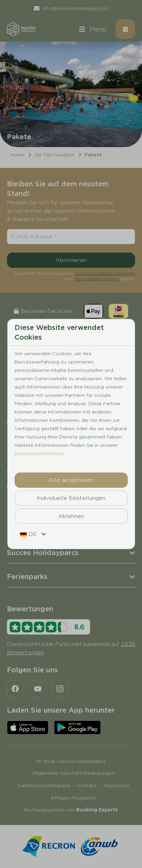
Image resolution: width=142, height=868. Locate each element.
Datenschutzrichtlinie (39, 453)
